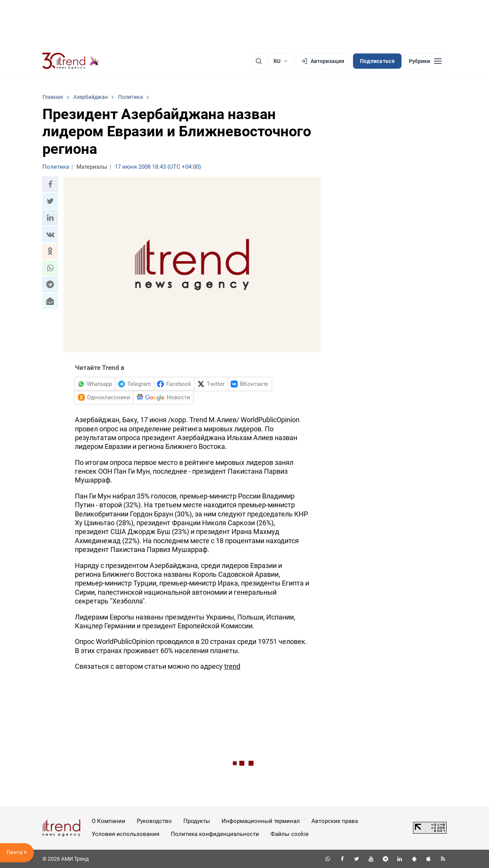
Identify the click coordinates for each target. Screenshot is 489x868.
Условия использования (125, 834)
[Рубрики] (425, 61)
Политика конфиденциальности (215, 834)
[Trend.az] (71, 61)
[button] (50, 184)
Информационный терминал (261, 821)
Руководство (154, 821)
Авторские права (335, 821)
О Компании (108, 821)
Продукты (197, 821)
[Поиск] (259, 61)
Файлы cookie (290, 834)
